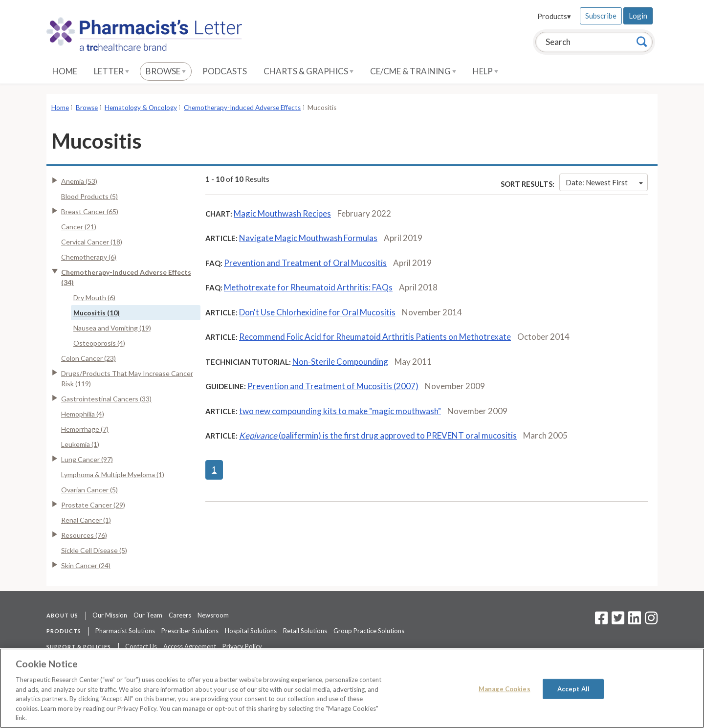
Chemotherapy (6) (89, 257)
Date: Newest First (604, 182)
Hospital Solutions (251, 631)
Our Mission (110, 615)
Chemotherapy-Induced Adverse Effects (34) (126, 277)
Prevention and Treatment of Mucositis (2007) (333, 386)
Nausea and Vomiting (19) (112, 328)
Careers (180, 615)
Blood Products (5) (89, 196)
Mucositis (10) (97, 313)
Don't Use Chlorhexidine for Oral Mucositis (317, 312)
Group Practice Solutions (369, 631)
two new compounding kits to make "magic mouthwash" (340, 411)
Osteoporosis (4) (99, 343)
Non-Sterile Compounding (340, 362)
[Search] (642, 42)
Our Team (148, 615)
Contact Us (141, 646)
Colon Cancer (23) (88, 358)
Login (638, 16)
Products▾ (554, 16)
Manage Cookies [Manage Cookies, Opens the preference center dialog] (505, 688)
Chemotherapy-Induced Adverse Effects (242, 108)
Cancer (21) (79, 227)
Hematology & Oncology (141, 108)
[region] (352, 688)
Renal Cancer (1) (86, 520)
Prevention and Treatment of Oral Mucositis (305, 263)
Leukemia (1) (80, 444)
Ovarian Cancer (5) (89, 490)
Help (485, 71)
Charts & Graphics (308, 71)
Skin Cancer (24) (86, 565)
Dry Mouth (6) (94, 298)
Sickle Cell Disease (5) (94, 550)
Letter (111, 71)
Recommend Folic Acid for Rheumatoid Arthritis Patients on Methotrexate (375, 337)
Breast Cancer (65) (90, 211)
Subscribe (601, 16)
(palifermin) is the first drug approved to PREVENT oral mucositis (378, 435)
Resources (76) (84, 535)
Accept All (573, 688)
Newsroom (213, 615)
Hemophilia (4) (83, 414)
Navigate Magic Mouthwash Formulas (308, 238)
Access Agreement (190, 646)
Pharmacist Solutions (125, 631)
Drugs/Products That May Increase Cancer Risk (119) (127, 378)
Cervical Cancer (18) (92, 242)
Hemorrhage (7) (85, 429)
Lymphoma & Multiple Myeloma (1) (113, 474)
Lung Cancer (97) (87, 459)
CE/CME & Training (413, 71)
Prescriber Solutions (190, 631)
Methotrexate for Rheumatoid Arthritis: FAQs (308, 287)
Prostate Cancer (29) (93, 505)
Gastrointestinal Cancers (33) (106, 399)
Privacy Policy (242, 646)
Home (65, 71)
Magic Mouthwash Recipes (282, 213)
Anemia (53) (79, 181)
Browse (166, 71)
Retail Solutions (305, 631)
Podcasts (225, 71)
